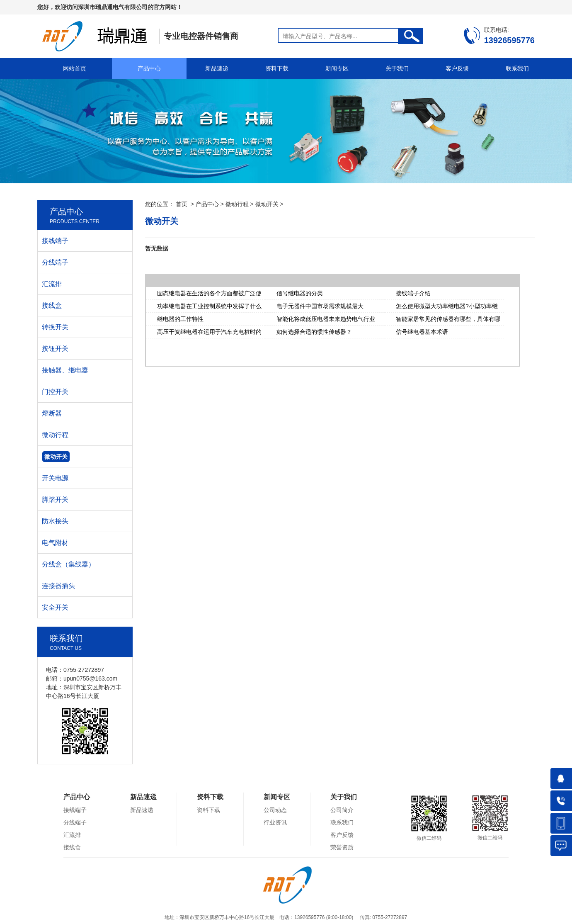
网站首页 (75, 68)
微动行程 (237, 204)
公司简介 (342, 810)
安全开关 (55, 607)
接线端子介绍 (413, 293)
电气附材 (55, 543)
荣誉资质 (342, 847)
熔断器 (52, 413)
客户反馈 (457, 68)
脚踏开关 (55, 500)
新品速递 (217, 68)
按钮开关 (55, 349)
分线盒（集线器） (68, 564)
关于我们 (397, 68)
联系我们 (517, 68)
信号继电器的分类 (300, 293)
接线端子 (55, 241)
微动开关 (267, 204)
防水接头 (55, 521)
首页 (182, 204)
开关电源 (55, 478)
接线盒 (52, 305)
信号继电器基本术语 (422, 332)
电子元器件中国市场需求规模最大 (320, 306)
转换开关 (55, 327)
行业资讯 (275, 822)
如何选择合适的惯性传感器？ (314, 332)
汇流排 (52, 284)
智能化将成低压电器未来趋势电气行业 (326, 319)
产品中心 (149, 68)
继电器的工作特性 (180, 319)
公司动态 (275, 810)
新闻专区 (337, 68)
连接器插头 (58, 586)
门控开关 (55, 392)
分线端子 (55, 262)
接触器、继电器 (65, 370)
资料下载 (277, 68)
